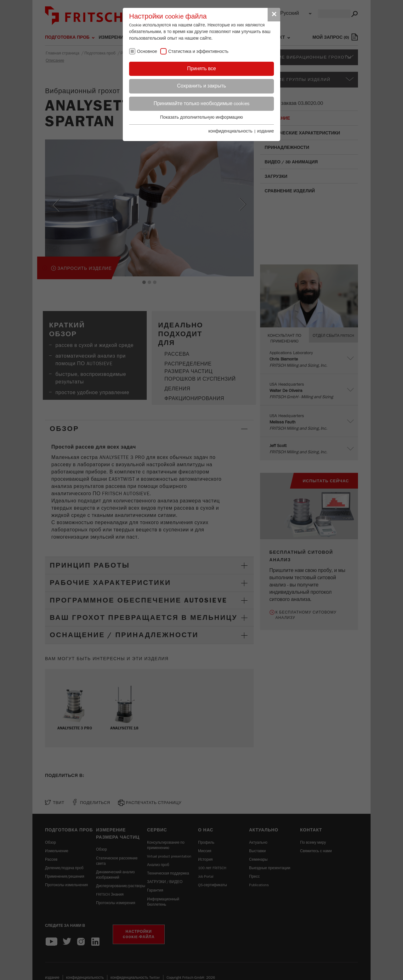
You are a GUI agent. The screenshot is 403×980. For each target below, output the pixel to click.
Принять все (201, 69)
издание (266, 131)
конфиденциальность (230, 131)
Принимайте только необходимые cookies (202, 104)
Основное (147, 52)
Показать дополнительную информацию (202, 117)
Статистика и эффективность (198, 52)
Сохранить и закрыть (201, 86)
